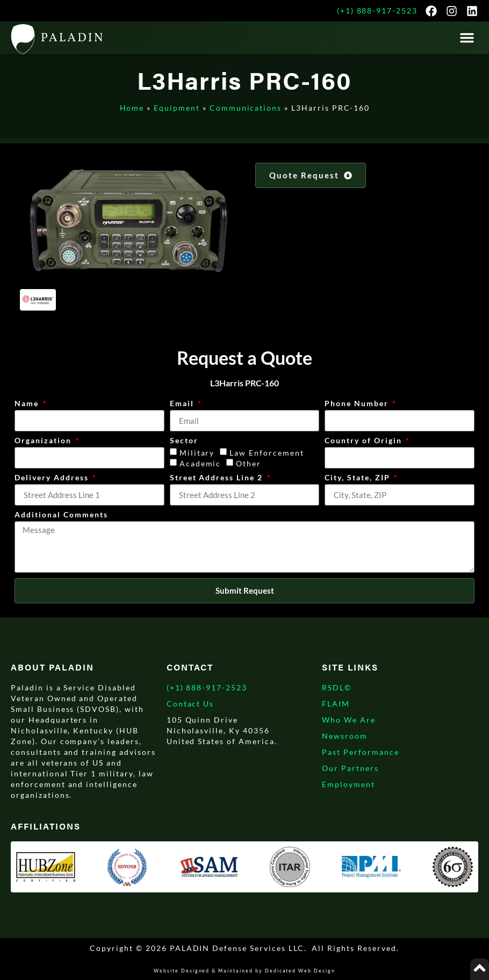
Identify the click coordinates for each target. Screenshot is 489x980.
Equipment (177, 108)
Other (249, 464)
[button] (467, 38)
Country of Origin (364, 441)
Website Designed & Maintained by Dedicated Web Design (244, 971)
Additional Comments (61, 515)
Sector (184, 441)
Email (183, 404)
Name (28, 404)
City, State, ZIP (358, 478)
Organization (44, 441)
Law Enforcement (267, 453)
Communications (246, 108)
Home (132, 108)
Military (197, 453)
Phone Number (358, 404)
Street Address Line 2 (218, 478)
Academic (200, 464)
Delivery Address (53, 478)
